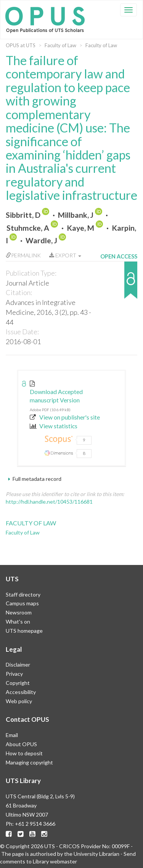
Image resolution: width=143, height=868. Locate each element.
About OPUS (21, 744)
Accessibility (21, 692)
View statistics (54, 426)
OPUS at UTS (21, 45)
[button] (119, 284)
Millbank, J (76, 215)
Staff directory (23, 594)
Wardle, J (41, 240)
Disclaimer (18, 665)
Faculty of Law (60, 45)
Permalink (23, 255)
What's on (18, 621)
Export (65, 255)
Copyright (18, 683)
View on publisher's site (65, 417)
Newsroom (19, 612)
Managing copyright (29, 762)
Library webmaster (55, 861)
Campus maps (22, 603)
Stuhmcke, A (28, 228)
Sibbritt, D (23, 215)
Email (12, 735)
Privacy (14, 674)
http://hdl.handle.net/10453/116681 (49, 502)
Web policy (19, 701)
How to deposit (24, 753)
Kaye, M (80, 228)
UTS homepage (24, 631)
